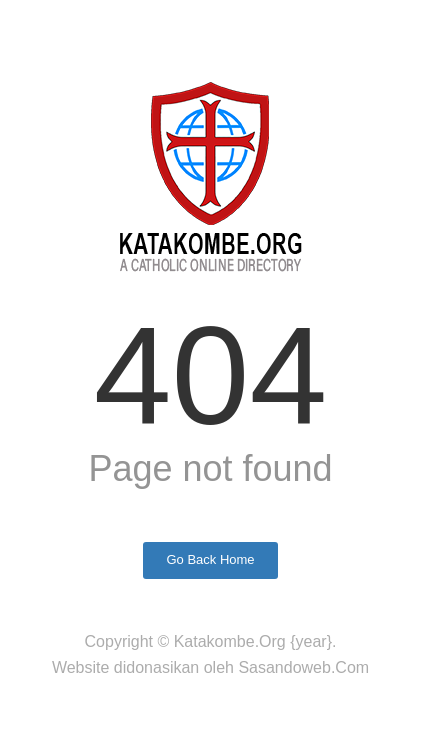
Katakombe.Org (230, 641)
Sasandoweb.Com (303, 667)
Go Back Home (210, 559)
